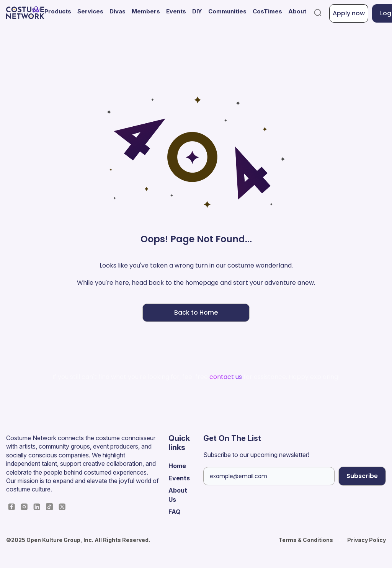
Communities (227, 11)
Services (90, 11)
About (297, 11)
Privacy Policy (367, 540)
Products (58, 11)
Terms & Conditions (306, 540)
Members (146, 11)
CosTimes (267, 11)
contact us (226, 377)
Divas (118, 11)
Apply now (349, 13)
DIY (197, 11)
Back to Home (196, 313)
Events (176, 11)
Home (177, 466)
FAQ (175, 512)
